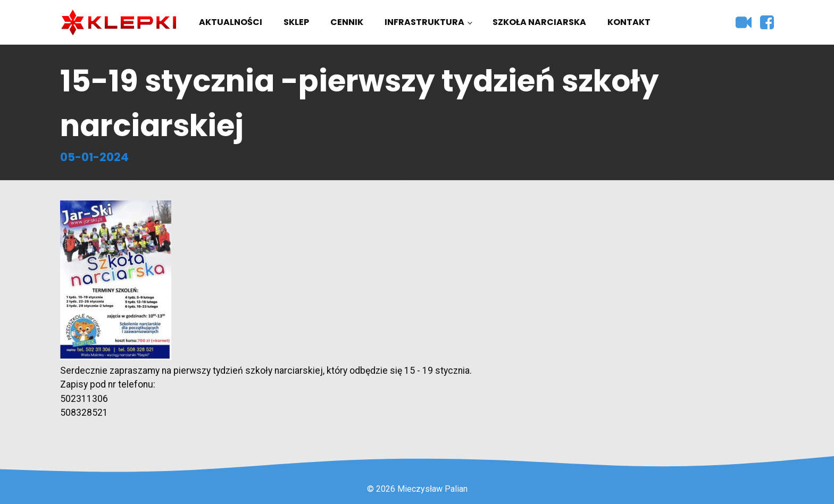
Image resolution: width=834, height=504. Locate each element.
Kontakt (629, 22)
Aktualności (231, 22)
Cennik (347, 22)
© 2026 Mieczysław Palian (417, 489)
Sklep (296, 22)
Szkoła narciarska (539, 22)
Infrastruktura (424, 22)
